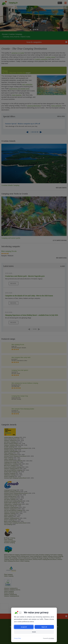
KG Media (52, 638)
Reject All (44, 627)
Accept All (24, 627)
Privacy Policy (17, 638)
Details (34, 632)
